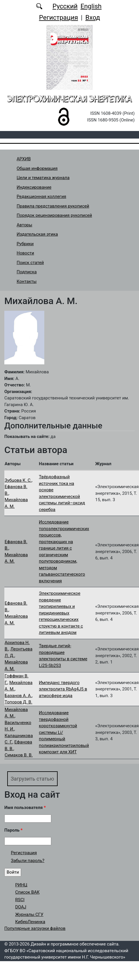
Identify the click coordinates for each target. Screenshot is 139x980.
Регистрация (59, 17)
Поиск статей (30, 263)
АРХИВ (24, 159)
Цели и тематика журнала (43, 178)
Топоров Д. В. (19, 702)
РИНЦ (21, 885)
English (91, 6)
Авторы (25, 225)
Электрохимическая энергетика (69, 99)
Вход (93, 17)
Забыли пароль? (28, 861)
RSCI (20, 900)
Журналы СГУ (29, 914)
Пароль (13, 830)
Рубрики (25, 244)
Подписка (27, 272)
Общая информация (37, 168)
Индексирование (34, 187)
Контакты (27, 281)
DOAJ (21, 907)
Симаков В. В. (19, 755)
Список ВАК (28, 892)
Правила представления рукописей (53, 206)
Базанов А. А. (18, 696)
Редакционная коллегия (42, 197)
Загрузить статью (32, 779)
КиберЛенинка (30, 922)
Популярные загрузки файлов (35, 928)
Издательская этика (38, 234)
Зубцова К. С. (18, 480)
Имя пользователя (25, 808)
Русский (65, 6)
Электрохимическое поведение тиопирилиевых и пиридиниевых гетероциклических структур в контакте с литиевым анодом (61, 613)
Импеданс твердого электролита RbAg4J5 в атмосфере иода (63, 689)
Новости (25, 253)
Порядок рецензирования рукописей (54, 215)
